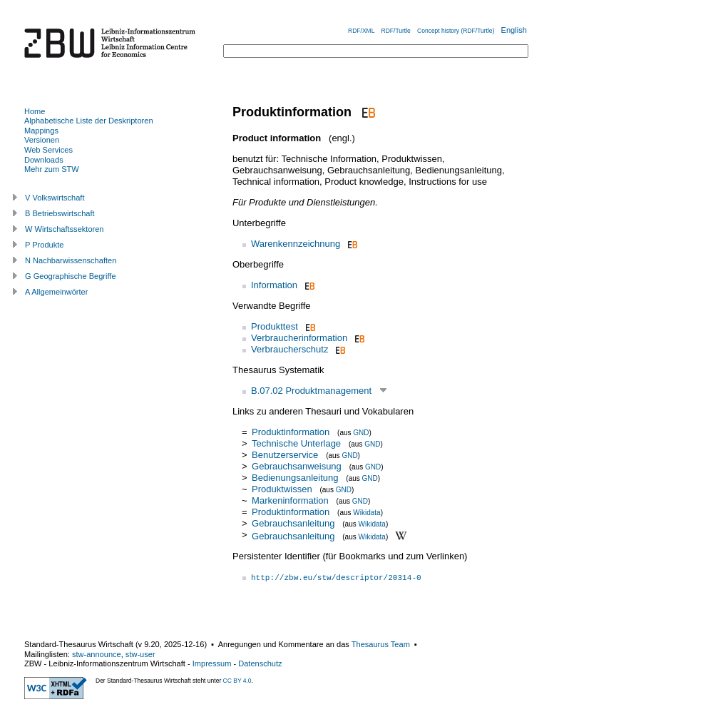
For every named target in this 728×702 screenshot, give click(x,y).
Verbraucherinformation (299, 338)
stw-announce (97, 654)
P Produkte (44, 245)
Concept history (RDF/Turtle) (456, 31)
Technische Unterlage (296, 443)
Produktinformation (291, 432)
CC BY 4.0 (237, 681)
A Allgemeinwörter (56, 292)
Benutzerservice (285, 455)
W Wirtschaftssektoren (65, 229)
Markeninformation (290, 500)
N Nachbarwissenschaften (71, 260)
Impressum (212, 663)
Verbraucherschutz (289, 349)
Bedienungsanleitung (295, 478)
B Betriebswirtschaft (60, 213)
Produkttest (275, 326)
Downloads (44, 160)
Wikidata (366, 513)
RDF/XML (361, 31)
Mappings (41, 131)
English (514, 30)
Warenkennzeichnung (296, 244)
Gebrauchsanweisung (297, 466)
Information (274, 285)
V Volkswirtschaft (55, 198)
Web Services (48, 150)
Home (35, 111)
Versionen (42, 140)
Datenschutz (260, 663)
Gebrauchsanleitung (293, 523)
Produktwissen (282, 489)
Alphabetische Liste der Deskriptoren (89, 121)
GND (361, 433)
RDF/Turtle (396, 31)
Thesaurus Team (381, 644)
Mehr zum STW (52, 169)
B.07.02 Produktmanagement (311, 391)
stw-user (140, 654)
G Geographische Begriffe (71, 276)
